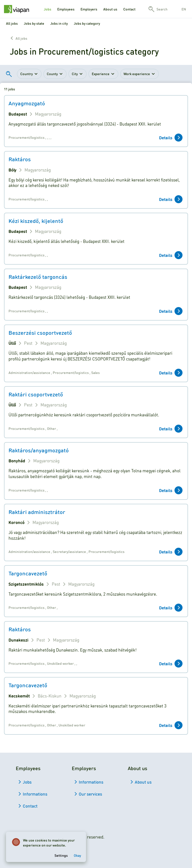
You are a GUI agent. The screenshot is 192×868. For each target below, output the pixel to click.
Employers (89, 9)
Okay (77, 855)
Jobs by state (34, 23)
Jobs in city (59, 23)
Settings (61, 855)
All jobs (12, 23)
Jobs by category (87, 23)
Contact (129, 9)
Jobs (47, 9)
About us (110, 9)
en (184, 9)
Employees (66, 9)
